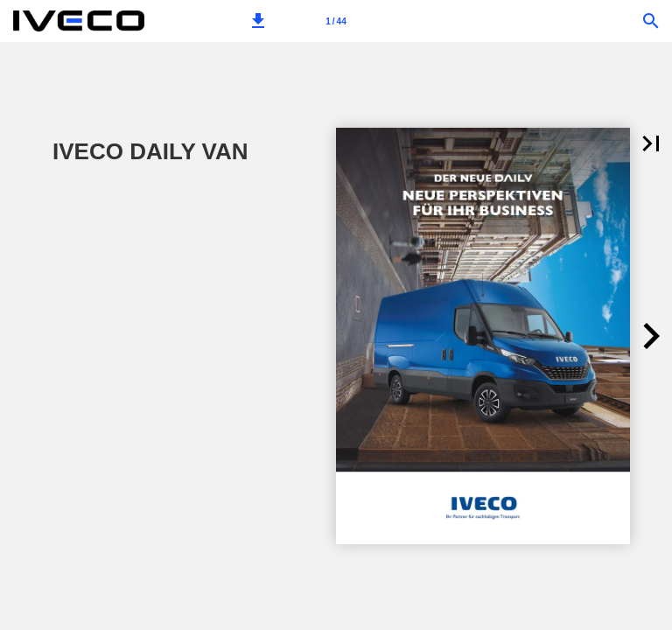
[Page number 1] (336, 21)
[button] (258, 21)
